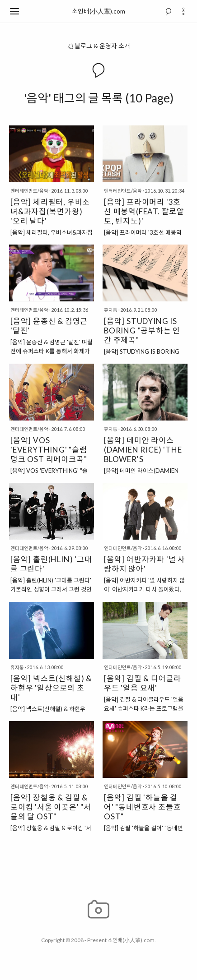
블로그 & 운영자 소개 (98, 46)
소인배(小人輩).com (98, 11)
